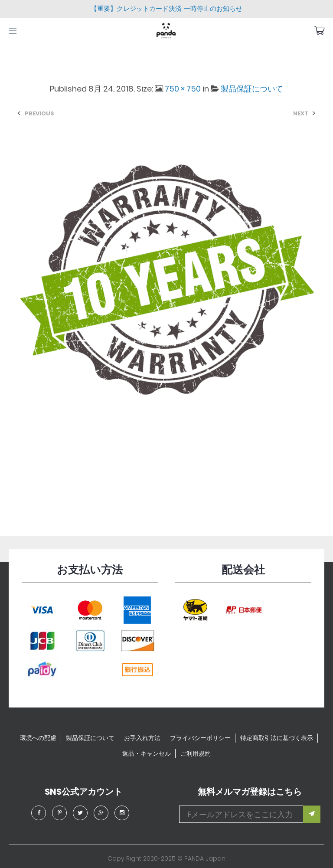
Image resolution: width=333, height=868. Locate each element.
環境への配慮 (38, 738)
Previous (39, 113)
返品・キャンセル (147, 753)
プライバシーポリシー (200, 738)
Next (301, 113)
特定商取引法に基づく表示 (277, 738)
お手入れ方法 (142, 738)
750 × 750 (183, 89)
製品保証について (252, 89)
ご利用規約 (196, 753)
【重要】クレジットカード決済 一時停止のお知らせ (166, 8)
